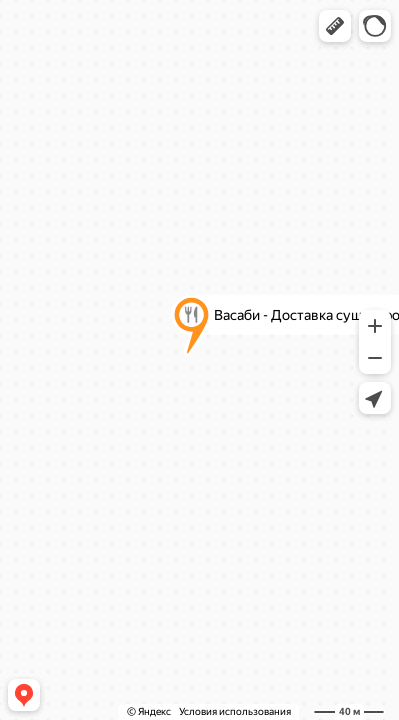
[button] (335, 26)
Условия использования (235, 711)
